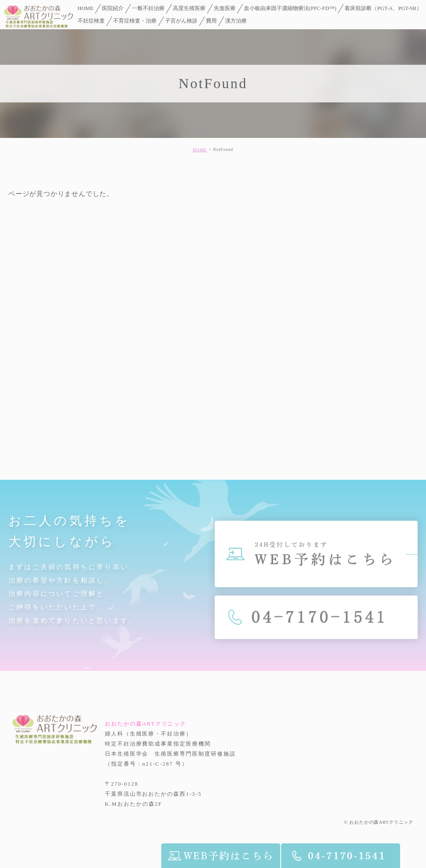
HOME (200, 150)
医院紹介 (113, 8)
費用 (211, 21)
